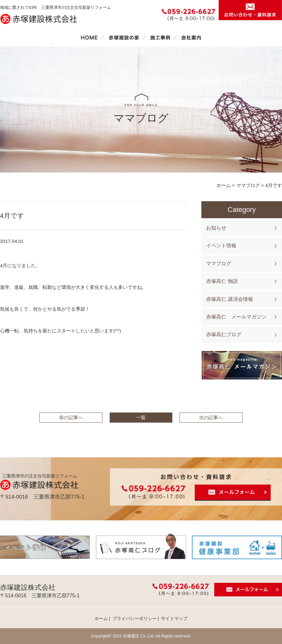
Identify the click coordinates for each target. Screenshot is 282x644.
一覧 (141, 417)
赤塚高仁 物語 (222, 281)
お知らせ (216, 228)
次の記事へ (211, 417)
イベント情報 (221, 246)
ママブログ (219, 263)
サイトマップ (174, 618)
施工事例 (160, 38)
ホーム (89, 38)
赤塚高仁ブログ (224, 334)
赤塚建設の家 (124, 38)
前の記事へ (71, 417)
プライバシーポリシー (135, 618)
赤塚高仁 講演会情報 (229, 299)
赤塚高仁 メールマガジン (236, 317)
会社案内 (191, 38)
